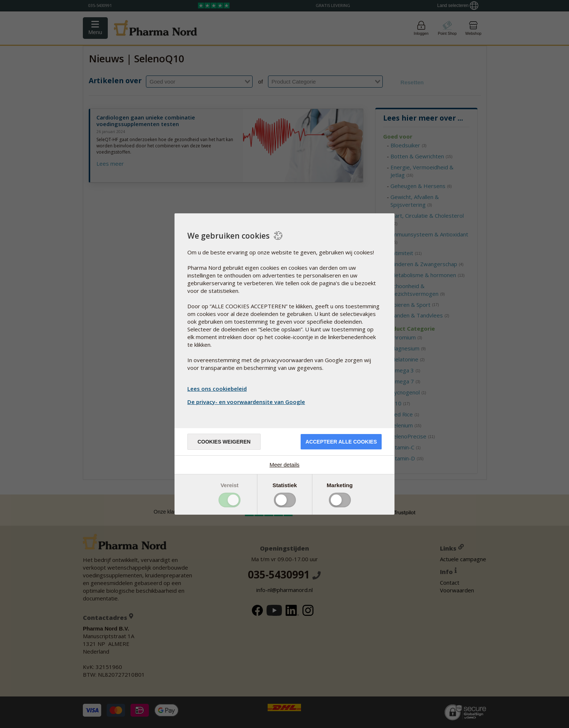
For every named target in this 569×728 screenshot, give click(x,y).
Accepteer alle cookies (341, 442)
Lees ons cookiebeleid (217, 389)
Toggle (230, 500)
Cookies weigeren (224, 442)
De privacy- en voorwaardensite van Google (247, 402)
